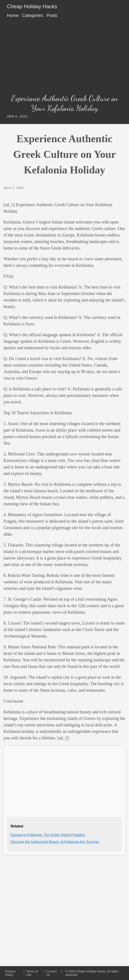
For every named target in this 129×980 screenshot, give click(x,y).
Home (13, 15)
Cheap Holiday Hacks (32, 6)
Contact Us (51, 973)
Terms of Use (32, 973)
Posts (52, 15)
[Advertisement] (64, 57)
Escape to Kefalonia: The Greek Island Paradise (48, 835)
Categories (32, 15)
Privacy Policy (10, 973)
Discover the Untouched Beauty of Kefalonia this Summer (55, 842)
